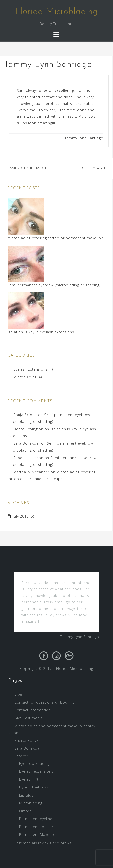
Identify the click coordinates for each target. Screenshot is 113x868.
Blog (18, 694)
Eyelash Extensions (30, 369)
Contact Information (33, 710)
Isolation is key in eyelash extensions (41, 332)
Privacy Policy (26, 740)
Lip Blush (27, 795)
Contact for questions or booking (44, 702)
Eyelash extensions (36, 771)
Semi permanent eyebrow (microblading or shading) (54, 285)
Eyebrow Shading (34, 764)
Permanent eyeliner (37, 819)
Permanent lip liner (36, 827)
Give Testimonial (29, 718)
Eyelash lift (29, 779)
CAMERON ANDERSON (27, 168)
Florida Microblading (56, 12)
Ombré (25, 811)
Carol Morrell (94, 168)
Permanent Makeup (37, 835)
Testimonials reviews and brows (43, 843)
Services (22, 756)
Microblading (25, 377)
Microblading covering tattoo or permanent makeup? (55, 238)
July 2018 (21, 516)
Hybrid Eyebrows (34, 787)
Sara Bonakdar (27, 443)
